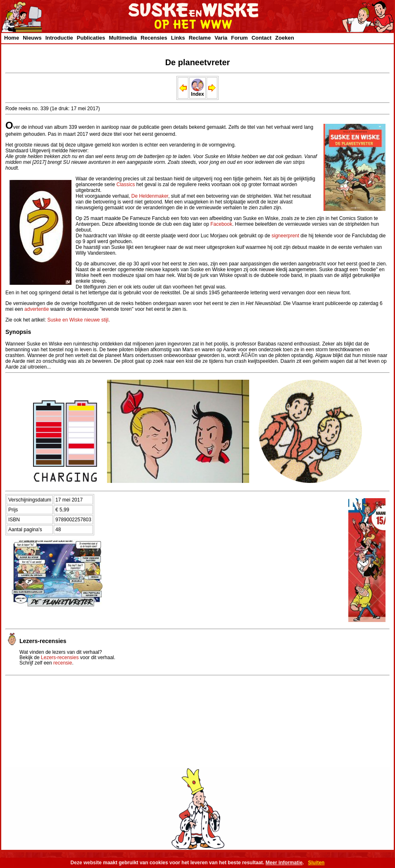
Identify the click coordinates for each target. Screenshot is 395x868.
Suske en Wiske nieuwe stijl (78, 320)
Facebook (221, 224)
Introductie (59, 38)
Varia (221, 38)
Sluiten (316, 863)
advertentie (37, 309)
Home (12, 38)
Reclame (200, 38)
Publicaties (91, 38)
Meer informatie (284, 863)
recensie (63, 663)
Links (178, 38)
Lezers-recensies (60, 658)
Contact (262, 38)
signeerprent (285, 236)
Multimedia (123, 38)
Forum (239, 38)
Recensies (154, 38)
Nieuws (32, 38)
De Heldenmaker (150, 196)
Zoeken (285, 38)
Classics (126, 184)
